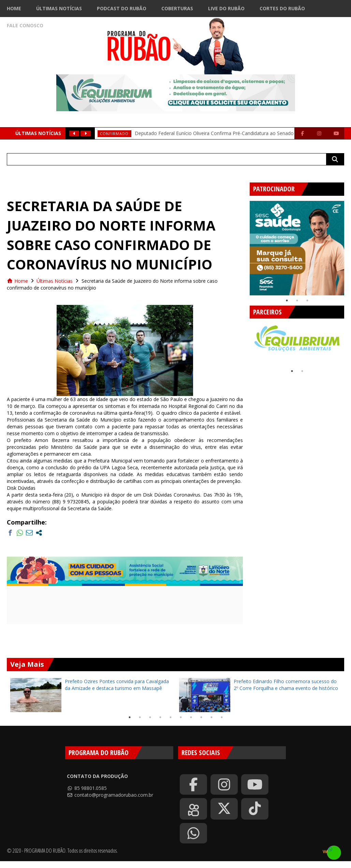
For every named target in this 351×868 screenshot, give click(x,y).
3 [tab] (307, 300)
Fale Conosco (25, 25)
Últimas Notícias (59, 8)
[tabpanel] (297, 248)
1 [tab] (287, 300)
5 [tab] (171, 717)
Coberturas (177, 8)
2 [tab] (297, 300)
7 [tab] (191, 717)
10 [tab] (222, 717)
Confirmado (114, 134)
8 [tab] (201, 717)
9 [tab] (211, 717)
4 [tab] (160, 717)
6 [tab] (181, 717)
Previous (245, 246)
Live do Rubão (226, 8)
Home (14, 8)
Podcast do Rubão (122, 8)
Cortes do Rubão (282, 8)
